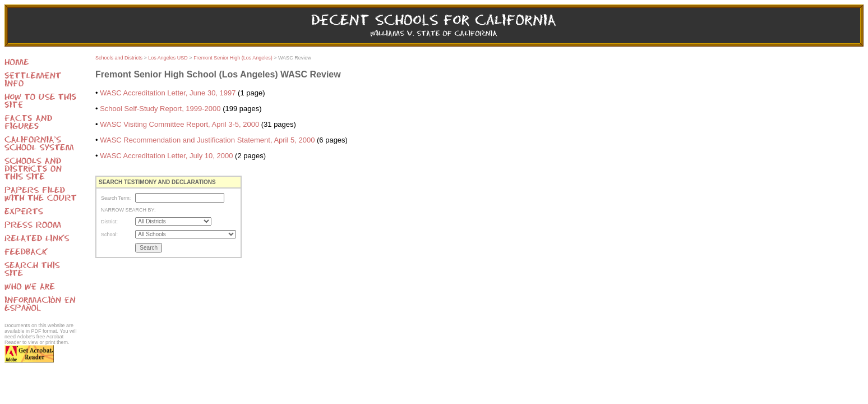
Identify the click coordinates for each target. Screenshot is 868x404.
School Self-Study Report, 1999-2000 (160, 109)
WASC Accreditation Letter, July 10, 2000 (166, 156)
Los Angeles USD (168, 58)
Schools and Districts (119, 58)
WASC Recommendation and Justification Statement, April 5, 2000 (207, 140)
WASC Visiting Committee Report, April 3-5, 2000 (179, 124)
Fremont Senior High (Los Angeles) (233, 58)
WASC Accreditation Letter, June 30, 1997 (168, 93)
